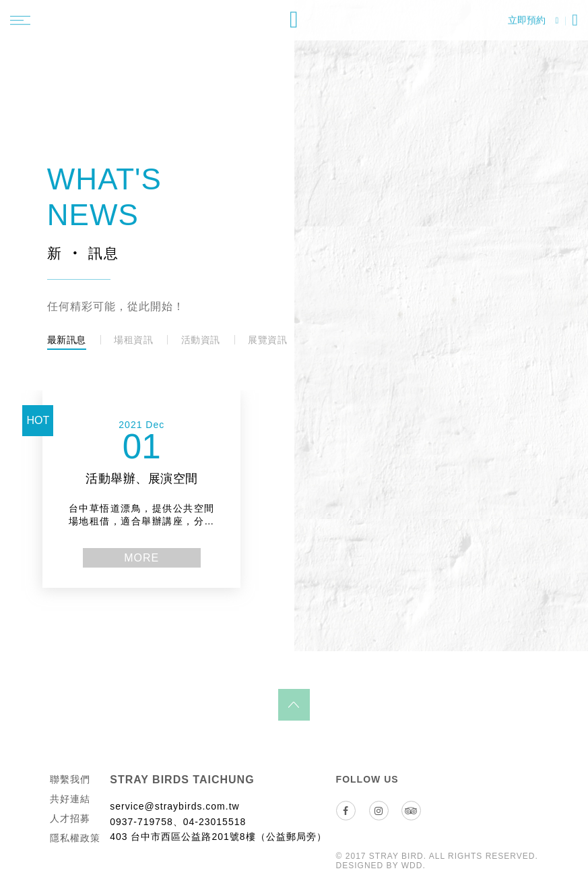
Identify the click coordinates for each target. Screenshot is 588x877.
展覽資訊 (267, 340)
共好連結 (70, 806)
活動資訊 (201, 340)
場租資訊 (133, 340)
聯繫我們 (70, 786)
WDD (412, 872)
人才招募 (70, 825)
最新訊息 (67, 340)
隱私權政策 (75, 845)
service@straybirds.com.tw (174, 813)
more (163, 565)
